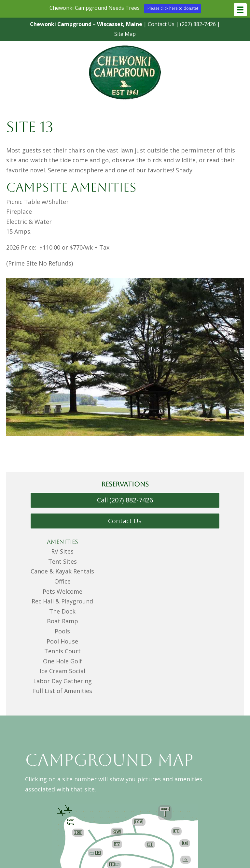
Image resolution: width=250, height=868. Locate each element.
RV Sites (62, 551)
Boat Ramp (62, 621)
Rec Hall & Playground (62, 601)
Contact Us (155, 24)
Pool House (62, 641)
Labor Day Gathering (62, 681)
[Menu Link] (125, 101)
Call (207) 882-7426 (125, 500)
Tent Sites (62, 561)
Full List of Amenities (62, 691)
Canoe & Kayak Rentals (62, 571)
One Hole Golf (62, 661)
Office (62, 581)
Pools (62, 631)
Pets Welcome (62, 591)
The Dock (62, 611)
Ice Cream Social (62, 671)
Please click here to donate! (173, 8)
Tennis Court (62, 651)
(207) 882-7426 (192, 24)
